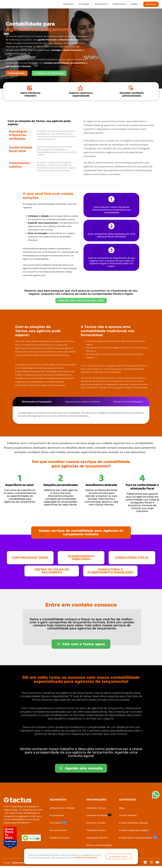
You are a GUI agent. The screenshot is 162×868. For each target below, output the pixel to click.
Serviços (69, 4)
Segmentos (102, 4)
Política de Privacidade (86, 858)
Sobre (135, 4)
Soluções (85, 4)
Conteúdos (120, 4)
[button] (81, 534)
